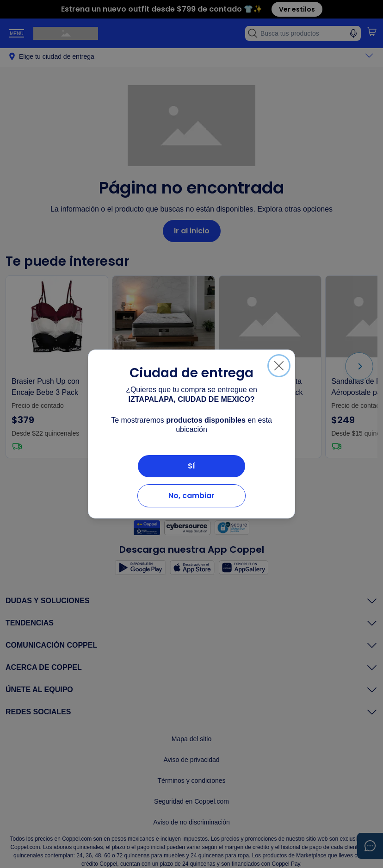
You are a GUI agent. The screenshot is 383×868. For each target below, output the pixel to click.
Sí (191, 466)
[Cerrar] (279, 366)
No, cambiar (191, 496)
